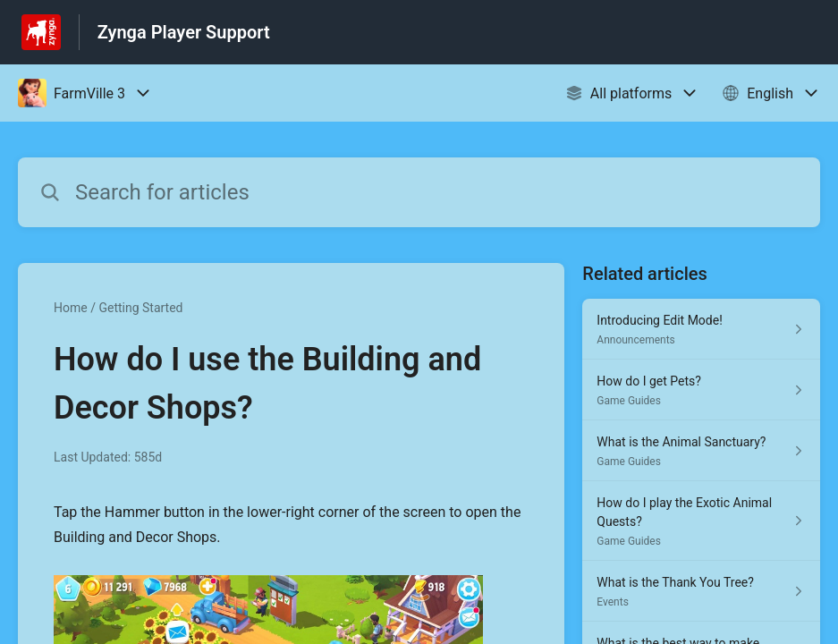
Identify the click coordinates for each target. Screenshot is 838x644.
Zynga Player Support (184, 32)
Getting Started (140, 308)
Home (71, 308)
